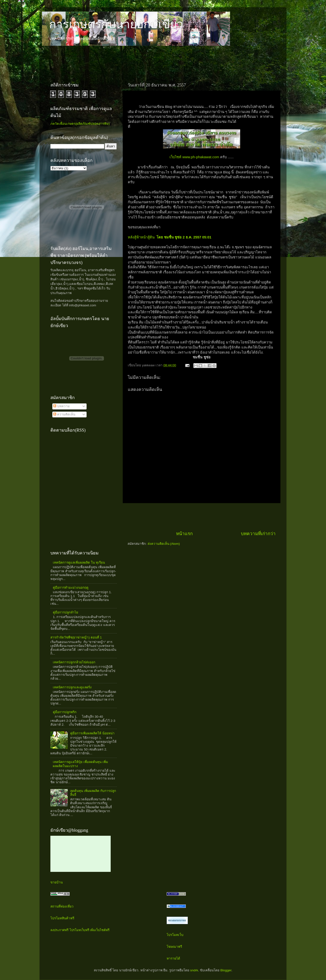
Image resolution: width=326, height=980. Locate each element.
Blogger (226, 970)
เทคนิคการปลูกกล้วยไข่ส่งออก (74, 662)
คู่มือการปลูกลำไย (65, 612)
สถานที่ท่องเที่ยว (62, 906)
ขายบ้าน (57, 882)
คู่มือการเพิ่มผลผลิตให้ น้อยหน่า (92, 733)
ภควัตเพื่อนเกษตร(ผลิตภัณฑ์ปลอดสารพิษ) (80, 124)
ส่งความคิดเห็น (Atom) (164, 544)
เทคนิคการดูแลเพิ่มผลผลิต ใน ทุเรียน (79, 562)
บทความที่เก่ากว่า (258, 534)
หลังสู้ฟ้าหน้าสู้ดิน (170, 237)
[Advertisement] (133, 60)
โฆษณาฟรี (174, 947)
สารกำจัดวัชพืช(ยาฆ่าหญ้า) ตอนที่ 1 (76, 637)
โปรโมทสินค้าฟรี (62, 918)
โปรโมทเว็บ (175, 935)
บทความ (61, 406)
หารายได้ (173, 958)
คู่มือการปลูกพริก (65, 712)
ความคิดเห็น (64, 414)
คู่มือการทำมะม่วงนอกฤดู (71, 588)
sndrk (194, 970)
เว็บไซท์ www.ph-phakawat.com (195, 157)
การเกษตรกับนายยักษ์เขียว (116, 24)
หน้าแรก (184, 534)
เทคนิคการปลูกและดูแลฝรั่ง (72, 687)
